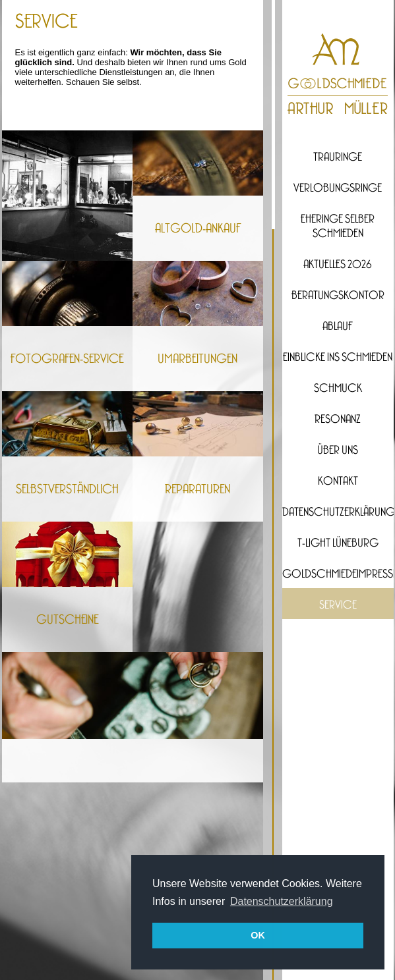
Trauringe (338, 157)
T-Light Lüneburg (338, 543)
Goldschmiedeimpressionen (338, 574)
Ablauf (338, 327)
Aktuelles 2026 (338, 265)
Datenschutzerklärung (338, 512)
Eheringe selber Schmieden (338, 227)
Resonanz (338, 420)
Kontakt (338, 481)
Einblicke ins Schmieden (338, 358)
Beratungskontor (338, 296)
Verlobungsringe (338, 188)
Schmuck (338, 389)
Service (338, 605)
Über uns (338, 450)
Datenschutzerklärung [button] (282, 901)
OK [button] (258, 935)
